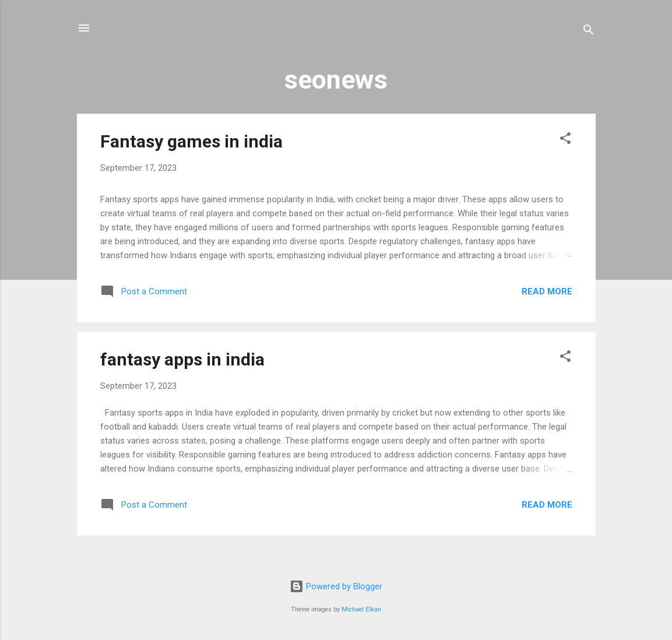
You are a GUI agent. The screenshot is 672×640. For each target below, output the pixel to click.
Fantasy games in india (191, 141)
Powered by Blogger (336, 586)
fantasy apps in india (182, 359)
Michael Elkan (361, 609)
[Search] (589, 32)
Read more (547, 291)
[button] (565, 140)
